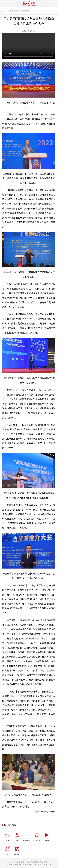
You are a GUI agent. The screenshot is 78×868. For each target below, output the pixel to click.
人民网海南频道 (14, 11)
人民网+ (17, 836)
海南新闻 (26, 11)
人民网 (3, 11)
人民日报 (7, 836)
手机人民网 (27, 836)
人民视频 (47, 836)
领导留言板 (37, 836)
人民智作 (17, 850)
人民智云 (7, 850)
